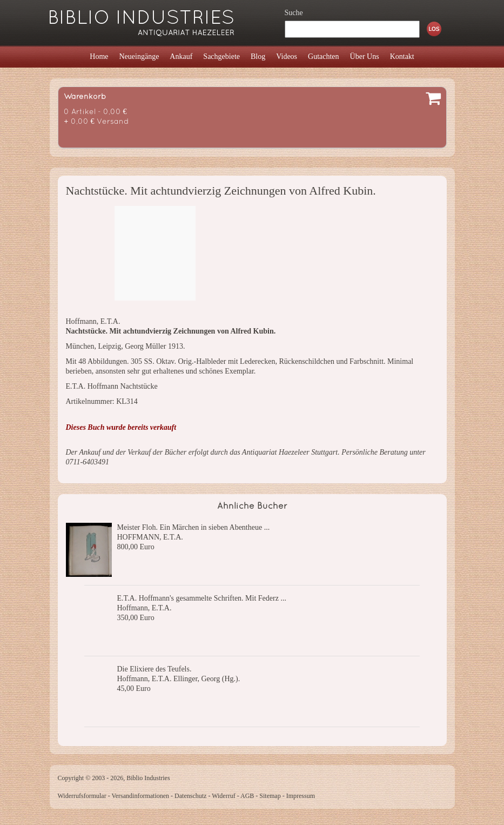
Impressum (301, 796)
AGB (247, 796)
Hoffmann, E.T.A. (145, 608)
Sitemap (270, 796)
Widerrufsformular (82, 796)
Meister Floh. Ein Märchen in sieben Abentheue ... (194, 527)
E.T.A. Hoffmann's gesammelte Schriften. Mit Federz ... (202, 598)
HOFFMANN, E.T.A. (150, 537)
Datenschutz (190, 796)
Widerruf (224, 796)
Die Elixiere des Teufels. (154, 669)
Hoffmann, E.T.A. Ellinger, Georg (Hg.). (179, 679)
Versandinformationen (140, 796)
